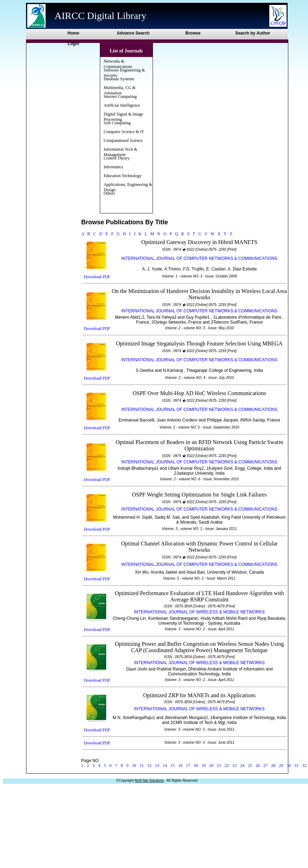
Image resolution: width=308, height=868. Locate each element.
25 (250, 766)
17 (188, 766)
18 (196, 766)
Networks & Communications (118, 64)
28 (273, 766)
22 (227, 766)
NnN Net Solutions (149, 780)
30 (289, 766)
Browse (193, 33)
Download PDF (97, 277)
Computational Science (123, 140)
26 (258, 766)
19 (204, 766)
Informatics (113, 167)
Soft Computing (117, 123)
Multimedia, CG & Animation (120, 90)
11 (142, 766)
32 (304, 766)
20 (211, 766)
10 (134, 766)
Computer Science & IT (124, 132)
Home (73, 33)
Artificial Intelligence (122, 105)
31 (296, 766)
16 (180, 766)
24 (242, 766)
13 (157, 766)
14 (165, 766)
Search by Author (253, 33)
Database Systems (119, 79)
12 (149, 766)
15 (173, 766)
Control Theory (117, 158)
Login (73, 44)
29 (281, 766)
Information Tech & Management (121, 152)
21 (219, 766)
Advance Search (133, 33)
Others (109, 193)
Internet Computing (120, 96)
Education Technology (123, 176)
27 (265, 766)
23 (235, 766)
